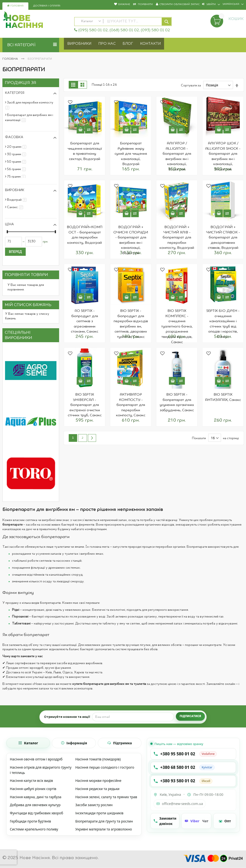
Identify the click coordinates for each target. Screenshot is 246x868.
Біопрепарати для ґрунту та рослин (104, 821)
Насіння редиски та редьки (97, 789)
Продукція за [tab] (21, 83)
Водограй (18, 200)
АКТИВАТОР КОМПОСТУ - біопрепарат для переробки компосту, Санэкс (131, 405)
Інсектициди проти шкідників (99, 813)
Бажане (124, 4)
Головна (15, 6)
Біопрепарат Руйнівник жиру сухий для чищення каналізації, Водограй (131, 154)
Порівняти (145, 4)
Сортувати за (191, 85)
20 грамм (17, 147)
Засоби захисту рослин (94, 805)
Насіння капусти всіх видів (31, 781)
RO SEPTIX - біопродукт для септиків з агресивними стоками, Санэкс (85, 321)
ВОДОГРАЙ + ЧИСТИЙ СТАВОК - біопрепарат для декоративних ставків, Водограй (223, 238)
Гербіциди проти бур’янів (30, 821)
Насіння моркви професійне (98, 781)
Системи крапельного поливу (34, 829)
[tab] (28, 743)
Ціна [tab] (9, 224)
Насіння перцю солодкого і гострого (105, 767)
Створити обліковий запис (179, 4)
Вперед (15, 252)
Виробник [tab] (15, 190)
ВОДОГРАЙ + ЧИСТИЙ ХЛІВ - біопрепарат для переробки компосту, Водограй (177, 238)
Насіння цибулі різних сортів (33, 789)
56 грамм (17, 169)
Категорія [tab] (15, 93)
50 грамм (17, 162)
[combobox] (123, 22)
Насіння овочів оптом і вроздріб (36, 759)
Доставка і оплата (47, 6)
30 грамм (17, 154)
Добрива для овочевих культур (35, 805)
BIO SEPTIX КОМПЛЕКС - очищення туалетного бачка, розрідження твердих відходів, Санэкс (177, 327)
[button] (70, 103)
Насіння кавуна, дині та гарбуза (36, 797)
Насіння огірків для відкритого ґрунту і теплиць (41, 770)
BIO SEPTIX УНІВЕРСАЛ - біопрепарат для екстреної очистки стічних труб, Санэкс (85, 405)
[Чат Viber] (196, 821)
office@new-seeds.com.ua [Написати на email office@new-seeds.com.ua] (180, 804)
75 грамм (17, 177)
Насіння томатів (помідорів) (98, 759)
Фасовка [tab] (14, 137)
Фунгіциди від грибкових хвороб (37, 813)
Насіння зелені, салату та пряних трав (106, 797)
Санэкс (16, 207)
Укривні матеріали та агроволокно (104, 829)
